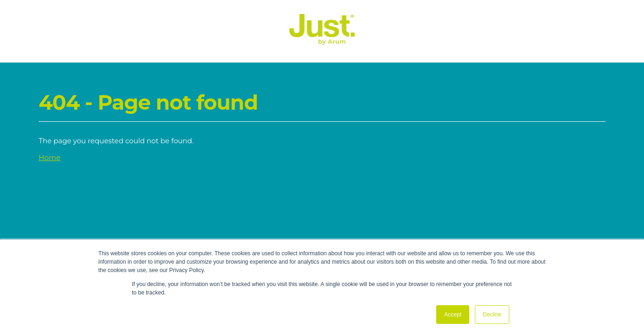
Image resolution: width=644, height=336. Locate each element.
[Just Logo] (322, 42)
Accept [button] (453, 315)
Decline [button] (492, 315)
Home (50, 157)
